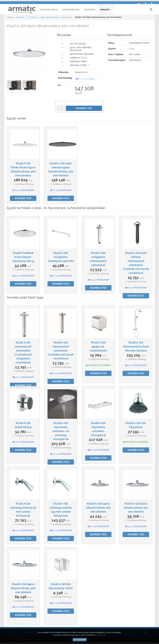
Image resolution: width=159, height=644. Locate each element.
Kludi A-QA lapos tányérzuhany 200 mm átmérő (98, 508)
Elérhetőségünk (71, 10)
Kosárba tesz (84, 109)
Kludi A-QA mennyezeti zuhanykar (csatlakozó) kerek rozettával (61, 351)
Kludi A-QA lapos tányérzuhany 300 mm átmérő (23, 589)
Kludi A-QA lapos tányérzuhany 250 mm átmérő (136, 508)
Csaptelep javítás (49, 10)
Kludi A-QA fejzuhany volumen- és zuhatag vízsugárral (61, 432)
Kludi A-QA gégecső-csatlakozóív (98, 347)
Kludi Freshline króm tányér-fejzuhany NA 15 (23, 258)
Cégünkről (90, 10)
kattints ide (101, 635)
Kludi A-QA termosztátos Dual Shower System (136, 347)
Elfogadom (80, 640)
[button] (139, 2)
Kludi (132, 50)
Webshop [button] (106, 10)
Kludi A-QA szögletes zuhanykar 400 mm (61, 258)
